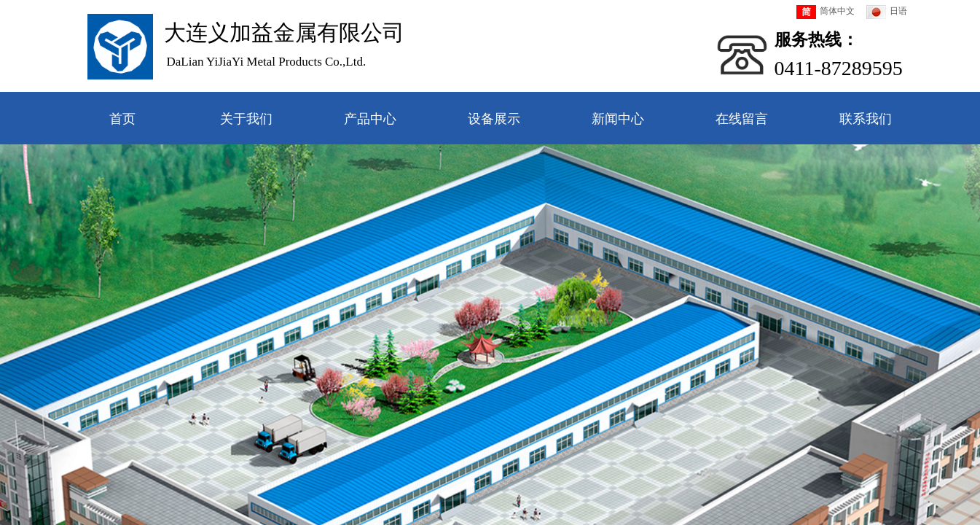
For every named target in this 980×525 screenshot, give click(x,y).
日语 (887, 12)
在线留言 (742, 119)
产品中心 (370, 119)
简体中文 (826, 12)
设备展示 (494, 119)
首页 (122, 119)
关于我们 (246, 119)
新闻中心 (618, 119)
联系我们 (866, 119)
